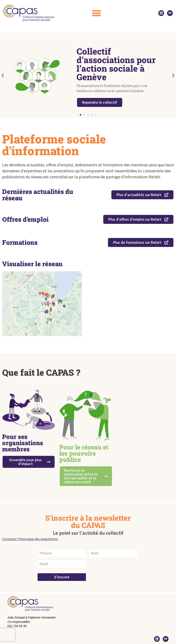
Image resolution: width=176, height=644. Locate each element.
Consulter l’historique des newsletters (30, 539)
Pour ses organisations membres (23, 443)
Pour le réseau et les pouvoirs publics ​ (84, 453)
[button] (97, 13)
